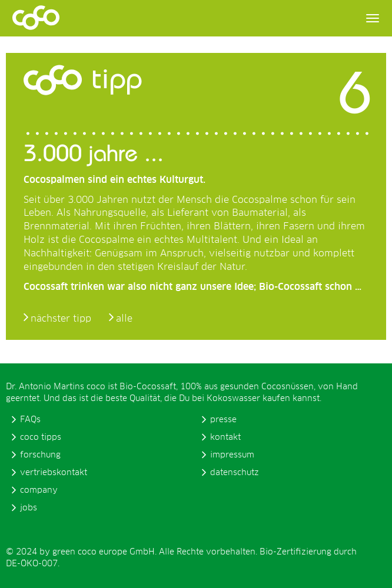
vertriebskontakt (54, 473)
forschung (40, 455)
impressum (232, 455)
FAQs (30, 420)
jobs (29, 508)
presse (223, 420)
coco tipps (41, 437)
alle (124, 319)
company (39, 490)
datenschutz (235, 473)
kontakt (225, 437)
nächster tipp (61, 319)
